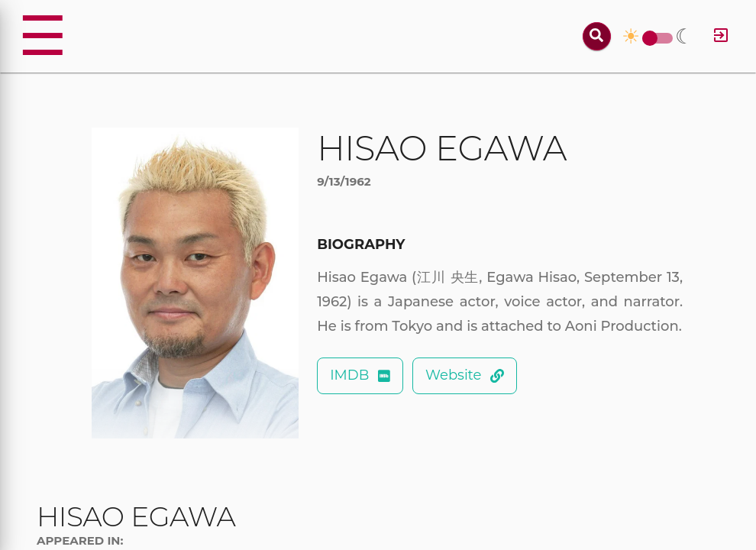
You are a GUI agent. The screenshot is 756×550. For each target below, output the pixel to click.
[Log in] (721, 36)
